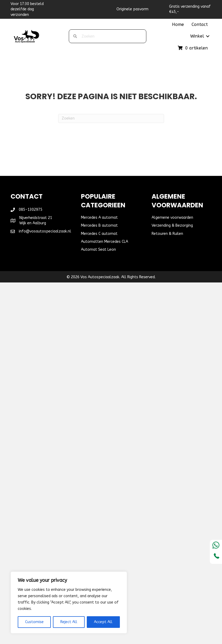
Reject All (69, 622)
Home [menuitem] (178, 24)
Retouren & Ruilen (167, 234)
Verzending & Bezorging (172, 225)
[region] (69, 602)
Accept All (103, 622)
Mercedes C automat (99, 234)
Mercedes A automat (99, 218)
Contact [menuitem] (200, 24)
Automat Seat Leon (98, 250)
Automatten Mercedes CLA (105, 242)
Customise (34, 622)
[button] (208, 36)
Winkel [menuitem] (197, 36)
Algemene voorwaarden (172, 218)
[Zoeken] (111, 118)
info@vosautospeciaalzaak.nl (45, 231)
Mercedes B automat (99, 225)
